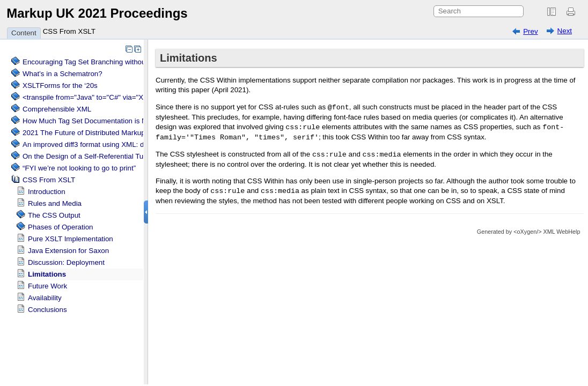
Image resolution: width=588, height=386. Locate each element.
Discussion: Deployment (66, 262)
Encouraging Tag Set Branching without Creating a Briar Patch (121, 62)
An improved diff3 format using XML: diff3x (90, 144)
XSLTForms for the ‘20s (60, 86)
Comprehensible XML (57, 109)
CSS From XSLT (69, 31)
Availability (45, 298)
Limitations (47, 274)
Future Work (47, 286)
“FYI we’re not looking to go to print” (79, 168)
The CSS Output (54, 215)
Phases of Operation (61, 227)
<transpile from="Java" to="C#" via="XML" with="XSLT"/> (113, 97)
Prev (530, 31)
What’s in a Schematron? (63, 74)
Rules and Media (55, 203)
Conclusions (47, 310)
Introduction (47, 192)
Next (565, 31)
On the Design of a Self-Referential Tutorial (91, 156)
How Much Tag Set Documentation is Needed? (97, 121)
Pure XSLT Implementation (71, 239)
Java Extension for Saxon (68, 251)
